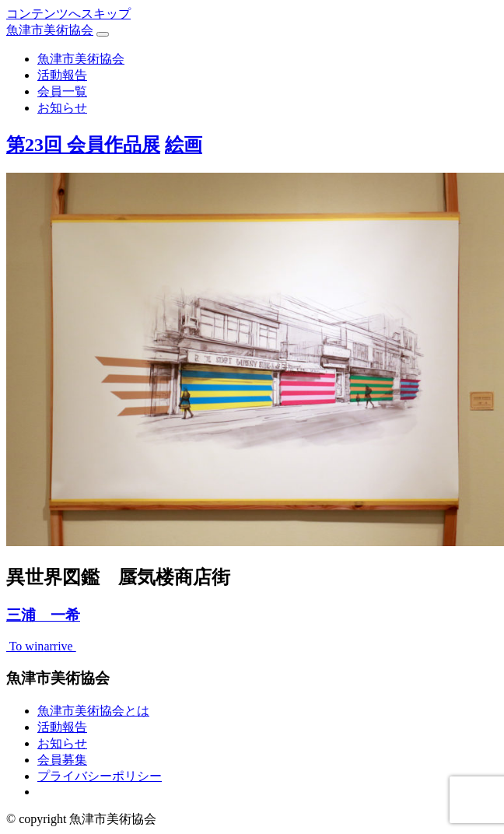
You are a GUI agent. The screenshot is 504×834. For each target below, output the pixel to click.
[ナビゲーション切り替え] (103, 34)
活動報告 (62, 75)
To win (25, 646)
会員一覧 (62, 91)
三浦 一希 (43, 615)
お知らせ (62, 108)
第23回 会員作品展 (83, 145)
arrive (59, 646)
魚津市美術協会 (50, 30)
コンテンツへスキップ (68, 14)
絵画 (184, 145)
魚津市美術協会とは (93, 711)
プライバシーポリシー (100, 776)
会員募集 (62, 760)
